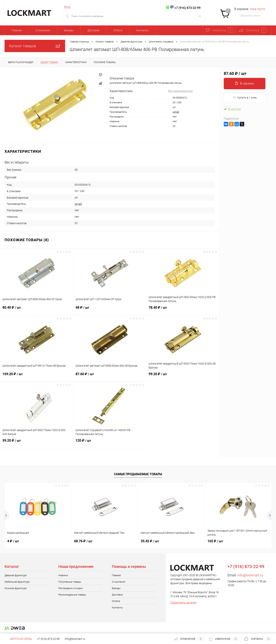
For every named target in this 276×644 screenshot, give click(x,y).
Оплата (118, 30)
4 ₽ (13, 541)
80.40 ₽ (36, 310)
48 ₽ (110, 310)
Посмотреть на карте (183, 603)
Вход (67, 7)
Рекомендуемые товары (72, 595)
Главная (17, 30)
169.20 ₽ (37, 376)
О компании (43, 30)
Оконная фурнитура (16, 588)
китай (176, 112)
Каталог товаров (35, 46)
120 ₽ (110, 443)
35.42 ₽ (150, 541)
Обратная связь (18, 639)
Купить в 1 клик (245, 98)
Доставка (93, 30)
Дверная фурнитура (16, 575)
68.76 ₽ (83, 541)
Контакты (142, 30)
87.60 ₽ (110, 376)
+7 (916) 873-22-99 (48, 639)
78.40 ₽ (183, 310)
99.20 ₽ (183, 376)
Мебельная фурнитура (17, 582)
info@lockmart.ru (250, 575)
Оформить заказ (250, 16)
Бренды (69, 30)
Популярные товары (70, 582)
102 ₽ (215, 541)
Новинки (63, 575)
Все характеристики (180, 91)
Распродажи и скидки (71, 588)
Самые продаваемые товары (138, 474)
